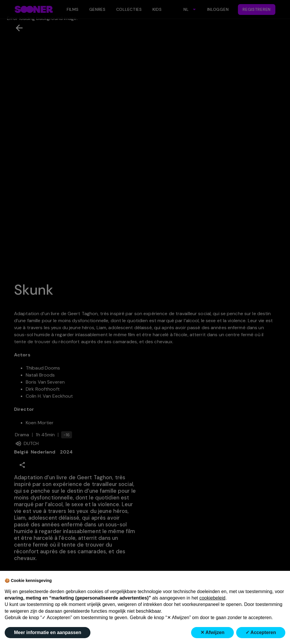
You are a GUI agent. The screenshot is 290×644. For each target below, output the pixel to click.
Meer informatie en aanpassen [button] (48, 632)
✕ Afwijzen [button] (212, 632)
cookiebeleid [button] (212, 598)
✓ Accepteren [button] (261, 632)
